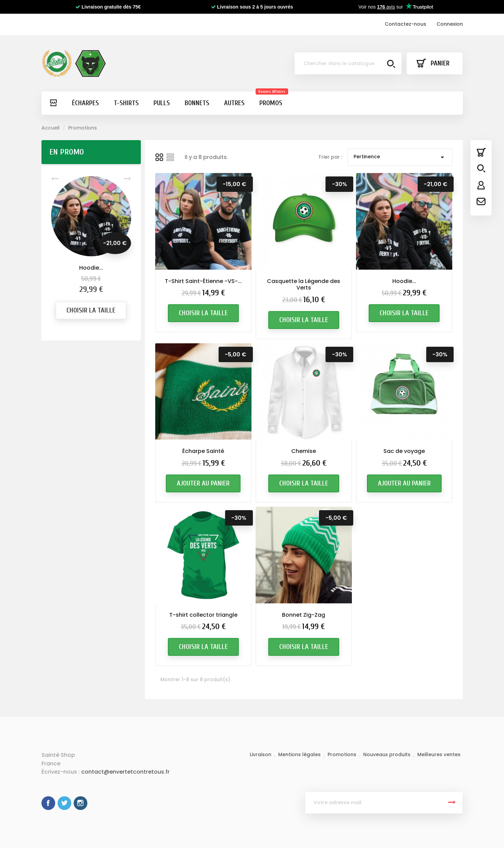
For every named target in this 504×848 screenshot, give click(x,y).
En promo (67, 152)
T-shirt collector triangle (203, 622)
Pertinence (400, 157)
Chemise (304, 451)
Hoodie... (91, 268)
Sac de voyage (404, 454)
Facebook (48, 803)
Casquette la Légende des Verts (304, 285)
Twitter (64, 803)
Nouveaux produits (388, 754)
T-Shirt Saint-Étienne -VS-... (203, 281)
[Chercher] (348, 63)
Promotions (343, 754)
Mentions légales (300, 754)
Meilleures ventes (439, 754)
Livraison (261, 754)
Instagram (81, 803)
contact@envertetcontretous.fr (125, 772)
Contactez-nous (405, 24)
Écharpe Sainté (203, 451)
